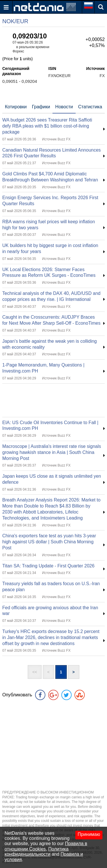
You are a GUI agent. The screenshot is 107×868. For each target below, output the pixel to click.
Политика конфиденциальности (37, 852)
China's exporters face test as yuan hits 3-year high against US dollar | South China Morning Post (49, 542)
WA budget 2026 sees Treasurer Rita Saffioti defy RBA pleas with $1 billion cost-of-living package (47, 126)
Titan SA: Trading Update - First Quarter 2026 (48, 566)
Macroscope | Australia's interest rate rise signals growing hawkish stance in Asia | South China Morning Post (52, 452)
